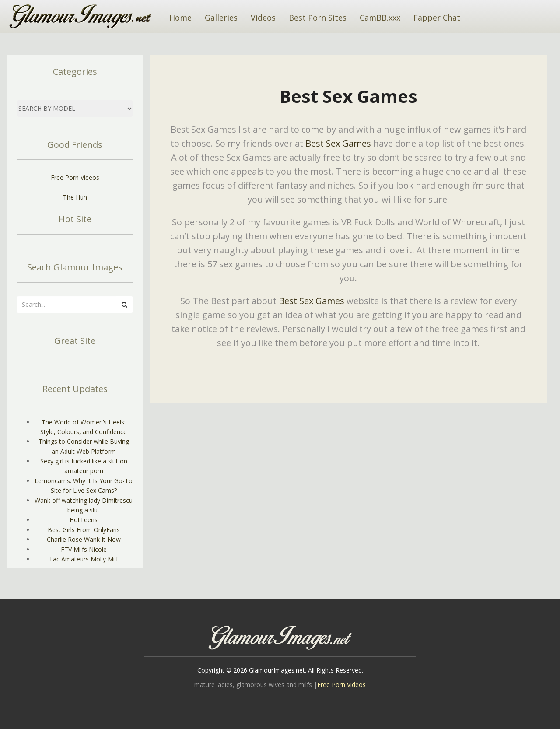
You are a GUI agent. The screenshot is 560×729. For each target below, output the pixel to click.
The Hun (75, 197)
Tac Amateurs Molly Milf (84, 559)
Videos (263, 18)
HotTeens (84, 520)
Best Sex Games (338, 143)
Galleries (221, 18)
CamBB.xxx (380, 18)
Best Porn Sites (318, 18)
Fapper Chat (437, 18)
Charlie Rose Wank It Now (84, 539)
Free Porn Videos (75, 177)
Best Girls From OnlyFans (84, 530)
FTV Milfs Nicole (84, 549)
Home (180, 18)
